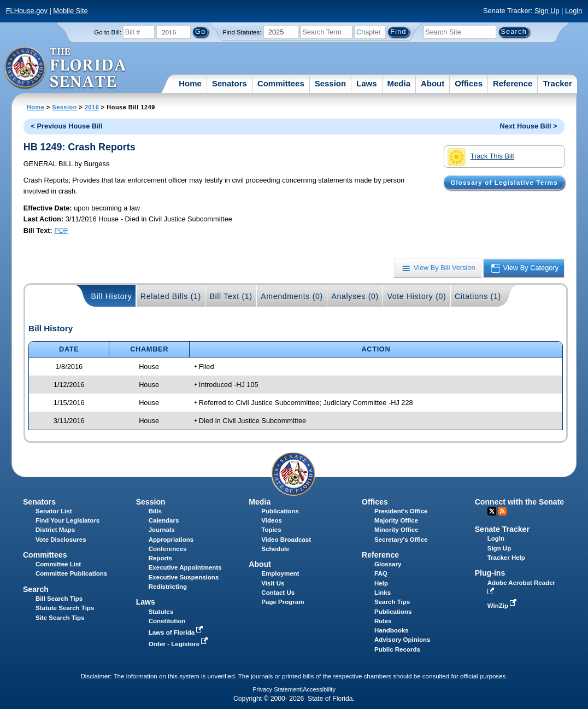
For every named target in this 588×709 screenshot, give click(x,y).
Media (399, 83)
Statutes (161, 612)
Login (574, 11)
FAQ (381, 573)
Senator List (54, 511)
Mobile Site (70, 11)
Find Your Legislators (67, 520)
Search (36, 589)
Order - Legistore (180, 644)
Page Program (283, 602)
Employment (280, 573)
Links (383, 593)
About (433, 83)
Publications (280, 511)
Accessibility (319, 689)
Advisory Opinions (402, 640)
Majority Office (396, 520)
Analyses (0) (355, 296)
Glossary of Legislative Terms (504, 183)
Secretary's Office (401, 540)
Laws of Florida (177, 632)
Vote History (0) (416, 296)
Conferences (168, 549)
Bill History (112, 296)
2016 (92, 107)
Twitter (492, 511)
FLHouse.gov (27, 11)
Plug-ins (490, 573)
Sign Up (547, 11)
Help (381, 583)
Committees (281, 83)
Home (190, 83)
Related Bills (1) (171, 296)
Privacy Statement (277, 689)
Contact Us (278, 593)
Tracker (557, 83)
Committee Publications (71, 573)
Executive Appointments (185, 567)
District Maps (55, 530)
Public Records (397, 649)
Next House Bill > (529, 126)
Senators (230, 83)
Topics (271, 530)
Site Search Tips (60, 618)
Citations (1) (478, 296)
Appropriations (171, 540)
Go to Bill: (108, 32)
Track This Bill (481, 157)
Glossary (388, 564)
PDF (61, 230)
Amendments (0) (292, 296)
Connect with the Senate (519, 502)
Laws (367, 83)
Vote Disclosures (61, 540)
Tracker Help (506, 558)
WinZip (503, 606)
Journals (162, 530)
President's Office (401, 511)
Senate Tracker (502, 529)
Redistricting (168, 587)
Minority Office (396, 530)
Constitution (167, 621)
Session (331, 83)
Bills (155, 511)
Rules (383, 621)
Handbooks (392, 630)
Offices (469, 83)
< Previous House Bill (67, 126)
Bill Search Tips (59, 599)
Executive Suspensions (184, 577)
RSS (502, 511)
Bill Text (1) (231, 296)
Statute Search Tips (65, 608)
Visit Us (273, 583)
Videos (272, 520)
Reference (513, 83)
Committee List (58, 564)
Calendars (164, 520)
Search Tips (392, 602)
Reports (161, 558)
